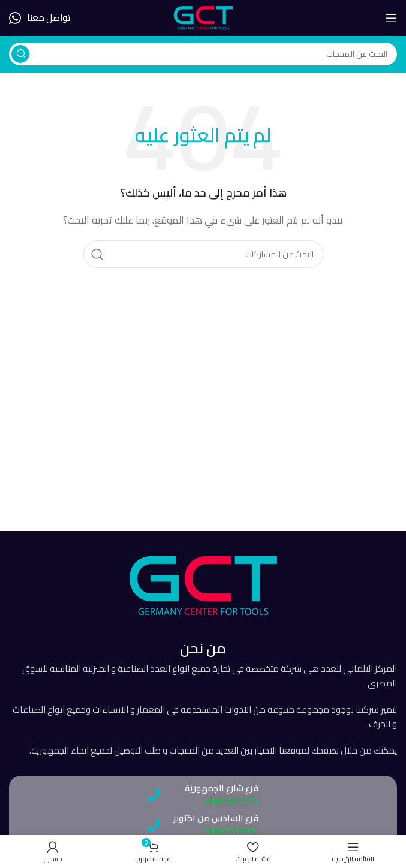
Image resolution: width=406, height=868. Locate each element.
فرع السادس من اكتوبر (216, 818)
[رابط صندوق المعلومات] (40, 18)
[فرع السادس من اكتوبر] (154, 825)
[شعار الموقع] (203, 17)
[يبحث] (203, 54)
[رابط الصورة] (203, 585)
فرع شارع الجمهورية (222, 788)
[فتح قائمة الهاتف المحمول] (391, 18)
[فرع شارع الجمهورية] (154, 795)
